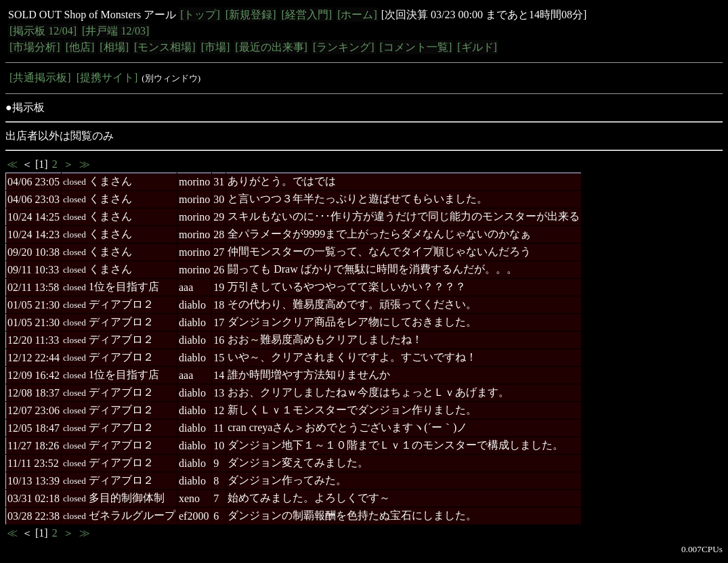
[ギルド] (477, 47)
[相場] (114, 47)
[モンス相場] (165, 47)
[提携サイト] (107, 77)
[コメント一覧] (416, 47)
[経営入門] (306, 15)
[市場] (216, 47)
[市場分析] (35, 47)
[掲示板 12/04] (43, 31)
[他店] (80, 47)
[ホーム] (357, 15)
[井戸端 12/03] (115, 31)
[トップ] (200, 15)
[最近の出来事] (271, 47)
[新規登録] (251, 15)
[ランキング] (344, 47)
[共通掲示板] (40, 77)
